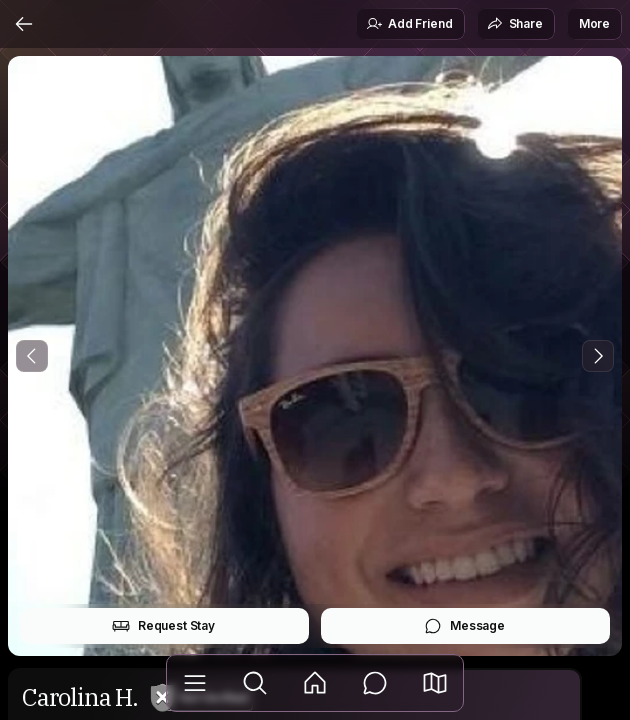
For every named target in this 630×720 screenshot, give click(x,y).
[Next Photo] (598, 356)
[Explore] (255, 683)
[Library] (195, 683)
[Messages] (375, 683)
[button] (435, 683)
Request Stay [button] (163, 626)
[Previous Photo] (32, 356)
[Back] (24, 24)
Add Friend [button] (409, 24)
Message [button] (464, 626)
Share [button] (515, 24)
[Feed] (315, 683)
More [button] (594, 23)
